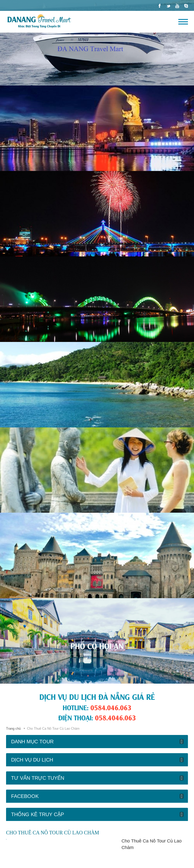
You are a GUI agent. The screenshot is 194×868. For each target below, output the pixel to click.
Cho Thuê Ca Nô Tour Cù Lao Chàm (152, 844)
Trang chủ (13, 729)
